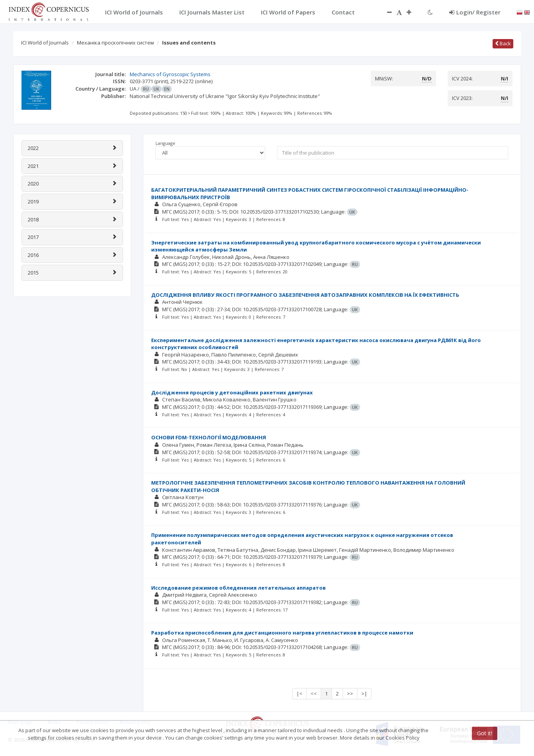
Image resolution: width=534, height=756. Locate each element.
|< (299, 694)
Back (503, 43)
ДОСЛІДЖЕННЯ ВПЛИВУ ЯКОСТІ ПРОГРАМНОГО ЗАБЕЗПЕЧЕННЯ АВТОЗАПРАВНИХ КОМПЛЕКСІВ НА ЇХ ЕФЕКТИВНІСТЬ (305, 295)
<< (314, 694)
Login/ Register (475, 12)
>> (350, 694)
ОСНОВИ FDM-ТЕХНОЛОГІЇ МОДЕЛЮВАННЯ (209, 437)
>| (364, 694)
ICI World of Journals (45, 43)
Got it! (485, 733)
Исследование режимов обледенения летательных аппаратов (238, 588)
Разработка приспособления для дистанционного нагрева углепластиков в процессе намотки (282, 633)
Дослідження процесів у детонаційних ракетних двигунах (232, 392)
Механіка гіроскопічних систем (115, 43)
